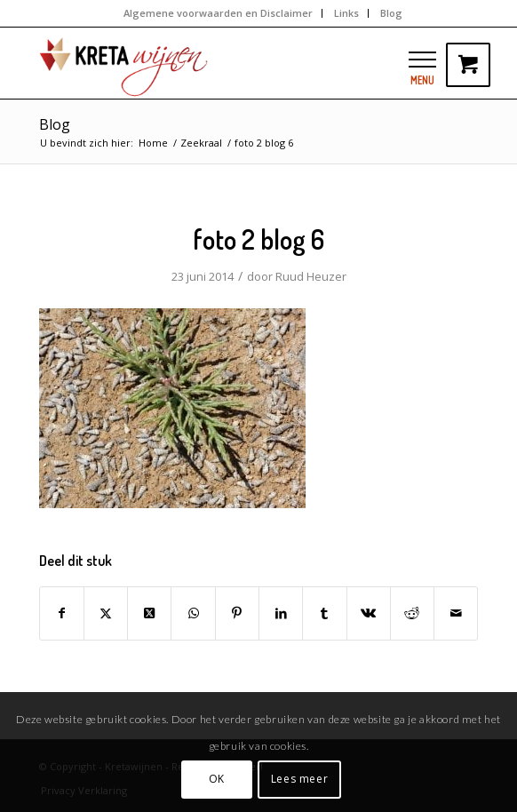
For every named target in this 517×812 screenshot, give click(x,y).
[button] (422, 59)
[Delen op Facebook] (62, 613)
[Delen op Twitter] (106, 613)
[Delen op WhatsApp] (193, 613)
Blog (391, 13)
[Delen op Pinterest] (237, 613)
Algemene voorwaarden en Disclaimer (218, 13)
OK (217, 779)
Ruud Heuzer (311, 276)
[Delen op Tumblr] (324, 613)
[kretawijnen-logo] (215, 63)
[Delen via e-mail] (456, 613)
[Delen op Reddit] (412, 613)
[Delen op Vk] (369, 613)
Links (346, 13)
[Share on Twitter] (149, 613)
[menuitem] (219, 13)
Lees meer (299, 779)
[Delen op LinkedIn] (281, 613)
